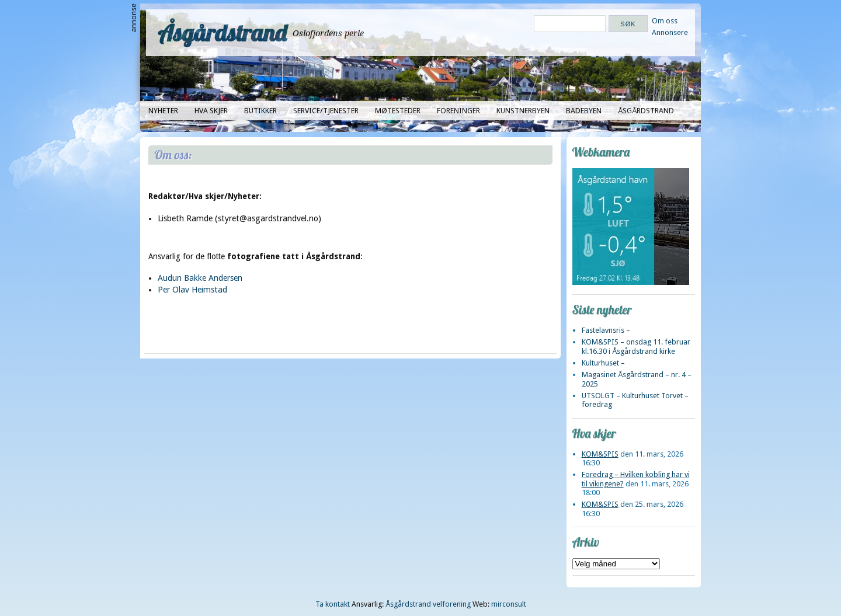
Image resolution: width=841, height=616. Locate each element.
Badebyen (584, 111)
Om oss (665, 21)
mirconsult (509, 604)
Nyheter (163, 111)
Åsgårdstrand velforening (428, 604)
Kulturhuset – (603, 363)
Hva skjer (211, 111)
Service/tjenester (326, 111)
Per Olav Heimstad (192, 290)
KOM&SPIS (600, 454)
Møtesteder (398, 111)
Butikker (260, 111)
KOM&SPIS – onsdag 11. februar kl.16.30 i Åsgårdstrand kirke (636, 346)
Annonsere (670, 32)
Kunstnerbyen (523, 111)
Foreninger (458, 111)
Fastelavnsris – (606, 330)
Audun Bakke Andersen (200, 278)
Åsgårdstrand (222, 33)
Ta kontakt (333, 604)
